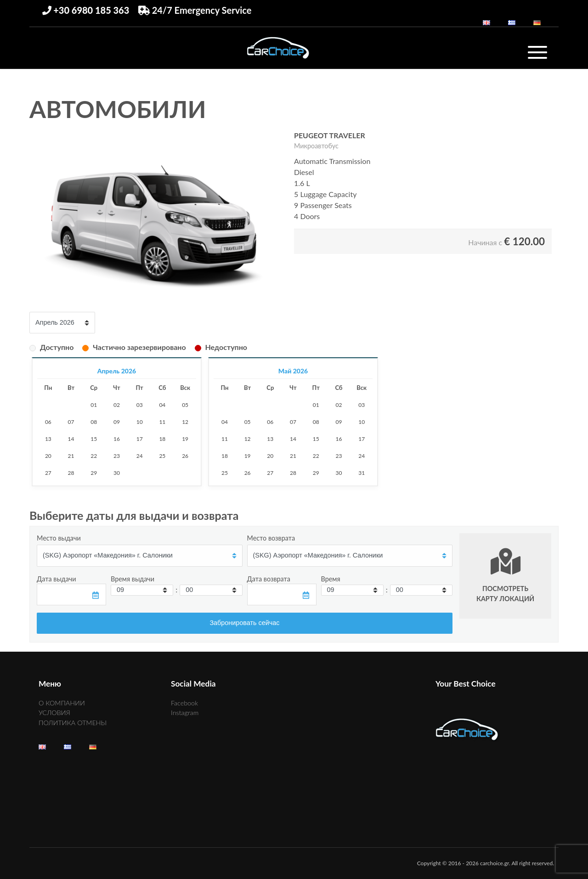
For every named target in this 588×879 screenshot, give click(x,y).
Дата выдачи (57, 579)
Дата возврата (269, 579)
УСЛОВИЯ (54, 713)
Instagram (185, 713)
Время (331, 579)
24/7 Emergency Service (195, 10)
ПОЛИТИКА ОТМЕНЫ (73, 723)
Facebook (184, 703)
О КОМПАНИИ (62, 703)
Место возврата (271, 538)
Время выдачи (133, 579)
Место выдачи (59, 538)
